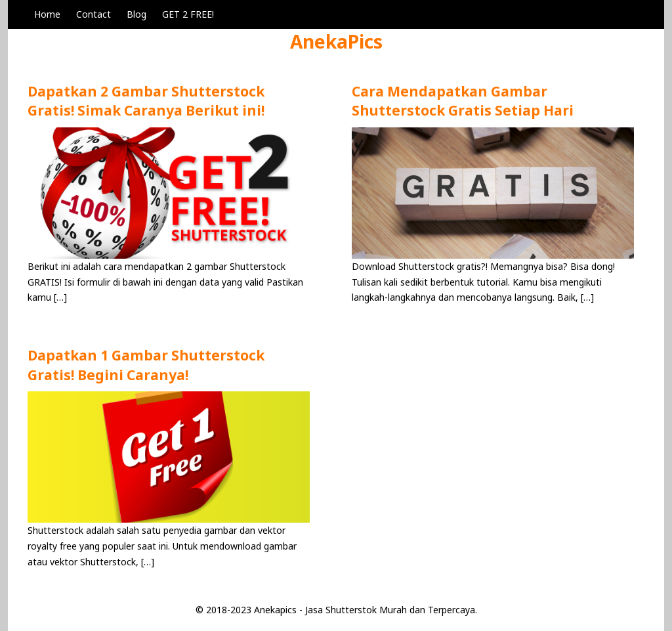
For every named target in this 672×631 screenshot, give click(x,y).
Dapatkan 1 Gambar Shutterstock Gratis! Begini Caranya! (146, 365)
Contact (94, 14)
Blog (136, 14)
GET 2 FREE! (188, 14)
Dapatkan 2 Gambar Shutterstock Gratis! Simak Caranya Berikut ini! (146, 101)
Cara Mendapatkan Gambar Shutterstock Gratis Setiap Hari (463, 101)
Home (47, 14)
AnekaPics (336, 41)
